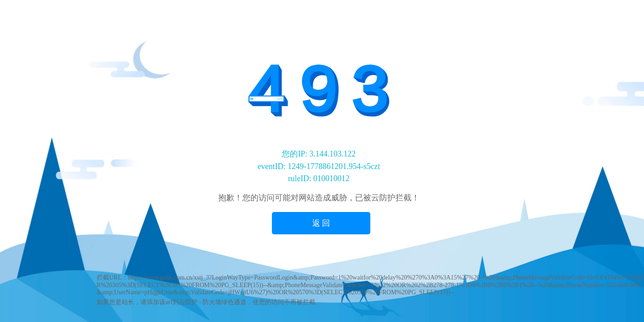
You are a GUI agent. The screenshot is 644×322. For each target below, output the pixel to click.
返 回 (321, 223)
